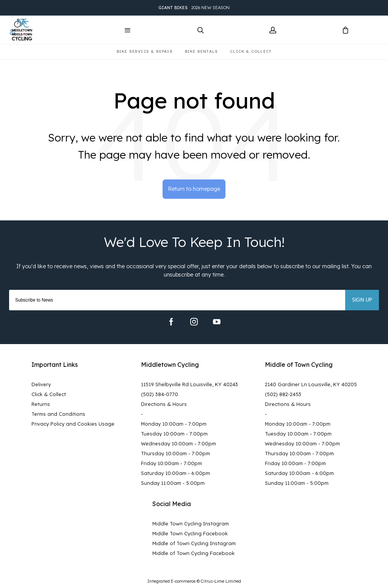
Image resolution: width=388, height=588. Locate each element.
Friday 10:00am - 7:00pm (171, 463)
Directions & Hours (164, 404)
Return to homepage (194, 189)
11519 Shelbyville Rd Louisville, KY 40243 (189, 384)
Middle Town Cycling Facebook (190, 533)
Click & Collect (49, 394)
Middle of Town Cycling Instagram (194, 543)
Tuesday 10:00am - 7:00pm (174, 434)
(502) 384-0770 (160, 394)
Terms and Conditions (58, 414)
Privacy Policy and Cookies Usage (73, 424)
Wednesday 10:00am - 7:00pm (178, 443)
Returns (41, 404)
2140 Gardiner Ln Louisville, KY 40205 (311, 384)
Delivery (41, 384)
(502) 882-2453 (283, 394)
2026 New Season (194, 8)
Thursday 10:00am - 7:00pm (175, 453)
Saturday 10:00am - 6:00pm (175, 473)
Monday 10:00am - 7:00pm (174, 424)
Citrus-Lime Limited (221, 581)
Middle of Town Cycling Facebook (193, 553)
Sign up (362, 300)
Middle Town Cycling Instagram (191, 524)
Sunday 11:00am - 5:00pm (173, 483)
